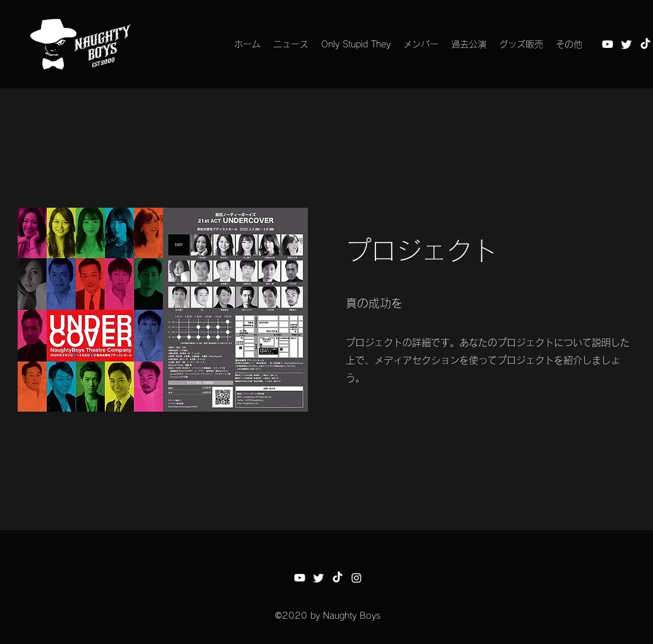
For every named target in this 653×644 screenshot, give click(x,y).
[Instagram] (356, 578)
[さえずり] (627, 44)
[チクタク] (645, 44)
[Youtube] (608, 44)
